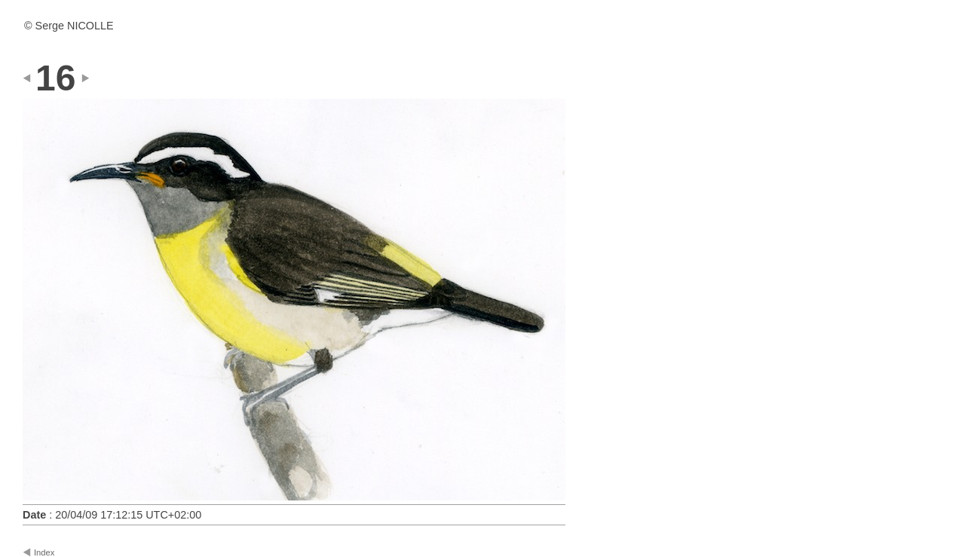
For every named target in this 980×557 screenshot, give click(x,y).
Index (44, 552)
